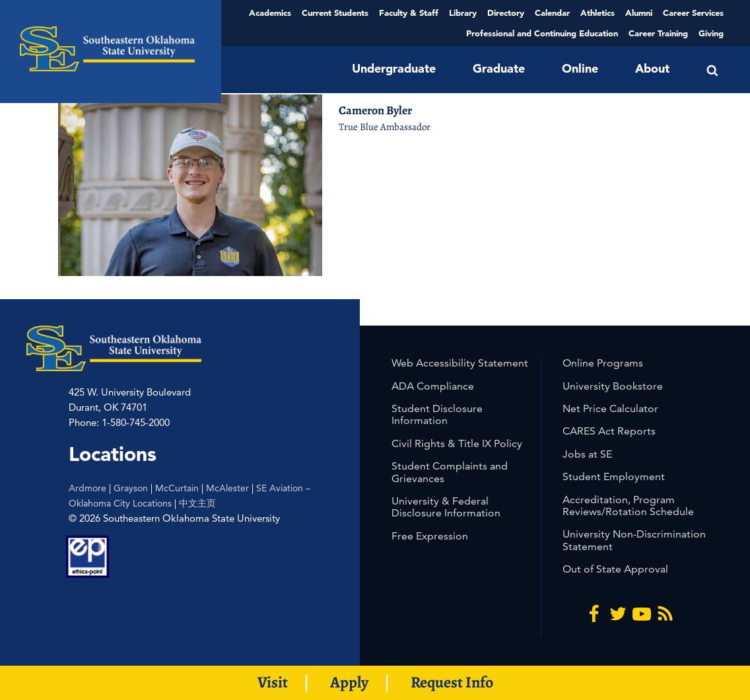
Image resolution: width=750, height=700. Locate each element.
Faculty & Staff (409, 13)
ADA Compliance (433, 386)
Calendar (552, 13)
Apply (349, 682)
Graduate (499, 68)
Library (463, 13)
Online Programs (603, 363)
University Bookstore (613, 386)
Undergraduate (394, 68)
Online (580, 68)
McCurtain (177, 488)
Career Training (658, 33)
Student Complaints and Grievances (450, 472)
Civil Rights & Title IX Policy (457, 443)
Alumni (639, 13)
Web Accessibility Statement (460, 363)
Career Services (693, 13)
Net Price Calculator (610, 408)
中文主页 (197, 503)
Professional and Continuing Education (542, 33)
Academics (270, 13)
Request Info (452, 682)
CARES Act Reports (609, 431)
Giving (711, 33)
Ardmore (87, 488)
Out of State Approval (615, 569)
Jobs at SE (587, 454)
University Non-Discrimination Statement (634, 540)
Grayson (131, 488)
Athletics (597, 13)
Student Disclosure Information (437, 414)
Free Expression (430, 536)
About (652, 68)
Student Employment (614, 476)
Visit (273, 682)
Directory (506, 13)
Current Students (335, 13)
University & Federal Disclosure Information (446, 507)
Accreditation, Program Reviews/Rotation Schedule (628, 506)
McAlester (227, 488)
